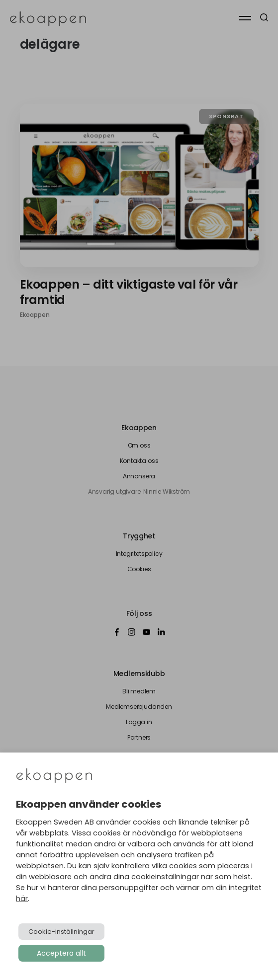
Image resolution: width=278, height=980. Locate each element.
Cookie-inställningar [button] (61, 932)
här (22, 899)
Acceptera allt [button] (61, 953)
